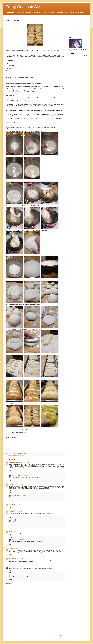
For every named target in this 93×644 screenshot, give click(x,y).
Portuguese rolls (20, 455)
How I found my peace (13, 462)
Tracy (13, 476)
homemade (15, 455)
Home (35, 636)
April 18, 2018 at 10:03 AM (26, 575)
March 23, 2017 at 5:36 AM (18, 549)
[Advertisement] (35, 625)
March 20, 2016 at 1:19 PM (15, 531)
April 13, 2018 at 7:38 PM (20, 567)
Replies (12, 473)
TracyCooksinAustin (16, 575)
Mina (10, 558)
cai (9, 531)
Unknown (11, 485)
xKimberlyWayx (12, 567)
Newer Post (8, 636)
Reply (10, 471)
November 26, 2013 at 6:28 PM (22, 476)
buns (12, 455)
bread (10, 455)
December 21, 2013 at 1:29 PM (19, 485)
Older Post (62, 636)
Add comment (9, 583)
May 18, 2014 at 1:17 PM (18, 504)
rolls (24, 455)
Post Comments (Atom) (15, 638)
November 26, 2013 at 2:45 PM (24, 462)
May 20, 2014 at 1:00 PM (21, 495)
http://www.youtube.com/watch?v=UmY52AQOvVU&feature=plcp (35, 435)
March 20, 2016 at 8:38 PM (21, 540)
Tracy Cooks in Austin (26, 7)
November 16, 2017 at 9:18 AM (17, 558)
